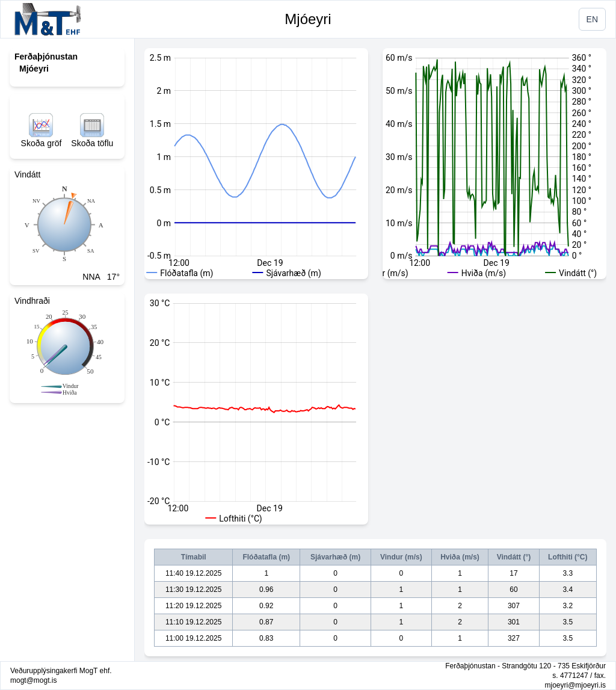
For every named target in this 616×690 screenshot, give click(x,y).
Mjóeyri (308, 19)
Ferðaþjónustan (46, 57)
